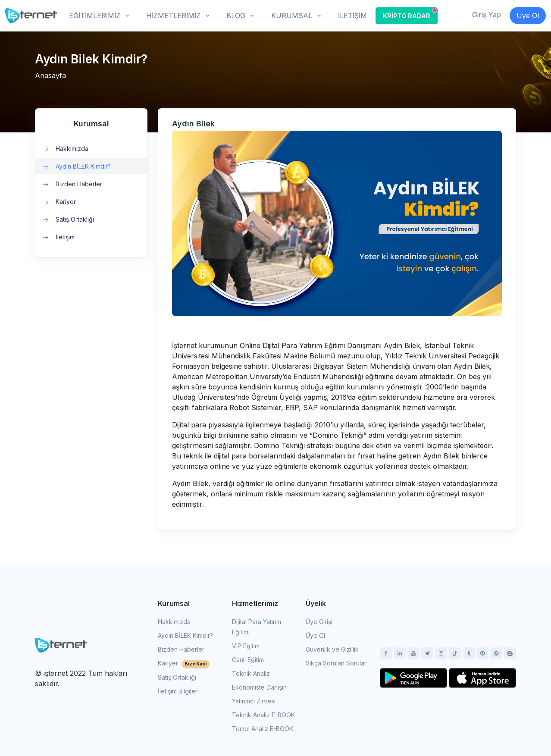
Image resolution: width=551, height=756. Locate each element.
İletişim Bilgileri (178, 691)
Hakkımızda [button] (65, 149)
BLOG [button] (236, 16)
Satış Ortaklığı (177, 677)
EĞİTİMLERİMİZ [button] (95, 16)
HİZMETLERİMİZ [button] (173, 16)
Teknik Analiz (251, 673)
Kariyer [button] (59, 202)
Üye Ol (528, 16)
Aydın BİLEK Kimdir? (185, 635)
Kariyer (184, 663)
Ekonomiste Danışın (259, 687)
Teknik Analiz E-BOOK (263, 715)
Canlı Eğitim (248, 660)
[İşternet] (31, 15)
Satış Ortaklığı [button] (68, 219)
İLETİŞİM (352, 16)
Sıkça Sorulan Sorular (336, 663)
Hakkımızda (174, 622)
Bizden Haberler (181, 649)
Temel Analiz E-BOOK (263, 729)
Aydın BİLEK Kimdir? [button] (77, 166)
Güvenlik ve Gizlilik (332, 649)
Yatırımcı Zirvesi (254, 701)
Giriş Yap (487, 15)
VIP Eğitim (246, 646)
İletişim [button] (58, 237)
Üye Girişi (319, 622)
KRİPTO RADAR (410, 14)
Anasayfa (50, 75)
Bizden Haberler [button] (72, 184)
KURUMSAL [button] (292, 16)
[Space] (61, 644)
